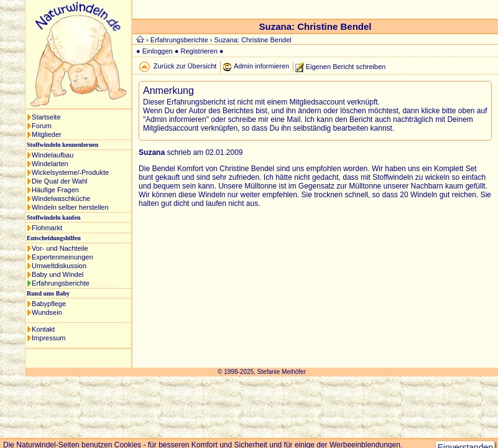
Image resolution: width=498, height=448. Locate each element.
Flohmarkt (47, 228)
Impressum (48, 338)
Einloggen (158, 51)
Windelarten (50, 164)
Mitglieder (47, 134)
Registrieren (199, 51)
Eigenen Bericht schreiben (346, 66)
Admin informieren (261, 66)
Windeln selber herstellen (70, 207)
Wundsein (47, 312)
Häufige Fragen (55, 190)
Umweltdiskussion (59, 266)
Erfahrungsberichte (61, 283)
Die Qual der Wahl (59, 181)
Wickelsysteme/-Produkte (70, 172)
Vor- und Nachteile (60, 248)
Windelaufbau (53, 155)
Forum (42, 126)
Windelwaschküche (61, 198)
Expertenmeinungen (62, 257)
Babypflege (49, 304)
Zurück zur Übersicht (185, 66)
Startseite (46, 117)
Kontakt (43, 329)
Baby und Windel (58, 274)
